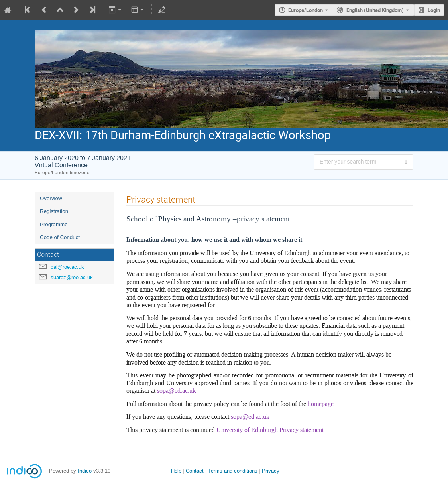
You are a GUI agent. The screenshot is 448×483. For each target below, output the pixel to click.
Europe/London (306, 10)
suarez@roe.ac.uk (72, 277)
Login (434, 10)
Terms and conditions (233, 471)
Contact (195, 471)
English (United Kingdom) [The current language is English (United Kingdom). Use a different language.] (375, 10)
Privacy (271, 471)
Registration (54, 211)
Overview (51, 198)
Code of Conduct (60, 237)
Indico (85, 471)
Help (176, 471)
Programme (54, 224)
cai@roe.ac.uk (67, 267)
